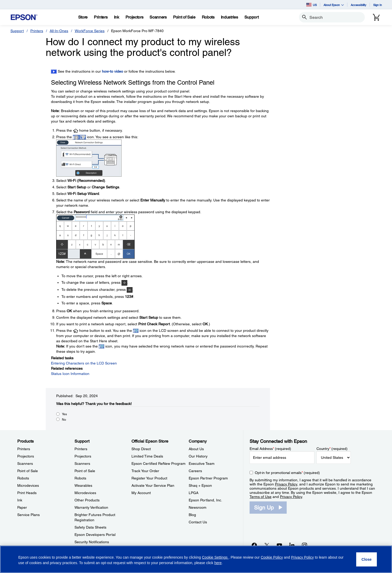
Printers (37, 31)
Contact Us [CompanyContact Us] (198, 522)
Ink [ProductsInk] (20, 500)
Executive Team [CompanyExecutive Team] (202, 464)
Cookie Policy (272, 557)
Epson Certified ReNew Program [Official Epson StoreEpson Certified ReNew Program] (158, 464)
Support (17, 31)
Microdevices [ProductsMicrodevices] (28, 485)
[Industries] (229, 17)
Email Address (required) (270, 449)
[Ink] (117, 17)
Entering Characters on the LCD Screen (84, 363)
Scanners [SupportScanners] (82, 464)
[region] (196, 559)
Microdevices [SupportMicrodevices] (85, 493)
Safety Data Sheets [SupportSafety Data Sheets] (90, 527)
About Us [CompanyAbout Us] (196, 449)
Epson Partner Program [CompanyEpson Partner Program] (208, 478)
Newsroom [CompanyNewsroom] (198, 507)
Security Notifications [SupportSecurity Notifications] (92, 542)
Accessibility (359, 5)
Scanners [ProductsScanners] (25, 464)
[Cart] (376, 17)
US (312, 5)
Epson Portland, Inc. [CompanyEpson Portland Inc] (205, 500)
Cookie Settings (215, 557)
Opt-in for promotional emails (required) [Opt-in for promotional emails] (287, 473)
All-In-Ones (59, 31)
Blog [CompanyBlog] (192, 515)
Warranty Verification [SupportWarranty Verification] (91, 507)
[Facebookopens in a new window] (254, 545)
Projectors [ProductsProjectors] (26, 456)
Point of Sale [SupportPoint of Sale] (85, 471)
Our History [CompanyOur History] (198, 456)
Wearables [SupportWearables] (83, 485)
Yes (64, 414)
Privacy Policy (286, 484)
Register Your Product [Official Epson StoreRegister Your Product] (149, 478)
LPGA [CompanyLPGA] (194, 493)
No (64, 420)
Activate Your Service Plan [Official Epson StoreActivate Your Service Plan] (153, 485)
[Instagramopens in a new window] (304, 545)
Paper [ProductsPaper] (22, 507)
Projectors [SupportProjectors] (83, 456)
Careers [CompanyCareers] (195, 471)
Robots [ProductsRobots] (23, 478)
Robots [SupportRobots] (80, 478)
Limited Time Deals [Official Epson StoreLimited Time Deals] (147, 456)
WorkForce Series (90, 31)
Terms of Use (261, 497)
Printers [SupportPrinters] (81, 449)
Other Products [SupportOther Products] (87, 500)
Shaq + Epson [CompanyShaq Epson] (200, 485)
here (218, 563)
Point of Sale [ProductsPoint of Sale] (28, 471)
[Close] (367, 559)
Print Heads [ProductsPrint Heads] (27, 493)
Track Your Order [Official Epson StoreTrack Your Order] (145, 471)
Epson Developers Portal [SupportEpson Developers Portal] (95, 535)
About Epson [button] (334, 5)
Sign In (377, 5)
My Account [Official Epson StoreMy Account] (141, 493)
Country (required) (332, 449)
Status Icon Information (70, 374)
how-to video (113, 71)
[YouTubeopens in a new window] (279, 545)
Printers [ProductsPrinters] (24, 449)
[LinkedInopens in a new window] (292, 545)
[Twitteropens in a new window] (267, 545)
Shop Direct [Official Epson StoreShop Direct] (141, 449)
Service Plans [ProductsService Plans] (28, 515)
